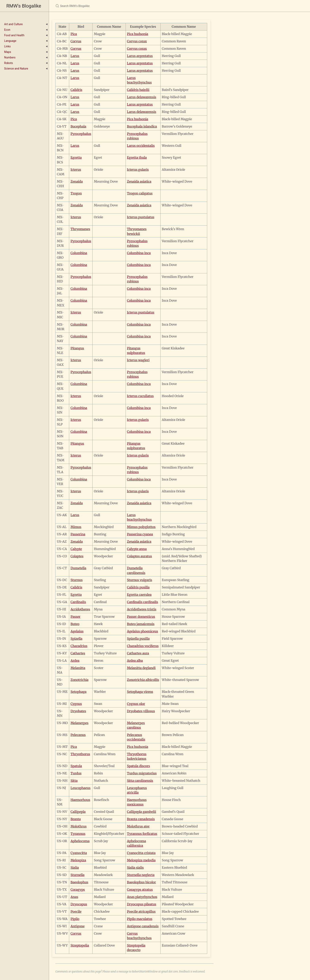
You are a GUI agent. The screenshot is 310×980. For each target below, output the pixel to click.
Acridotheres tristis (142, 609)
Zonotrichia (79, 680)
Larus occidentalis (141, 146)
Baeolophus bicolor (141, 882)
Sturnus (77, 580)
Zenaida (77, 181)
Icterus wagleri (138, 360)
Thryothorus (80, 754)
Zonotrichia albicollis (143, 680)
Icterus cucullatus (140, 396)
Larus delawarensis (142, 97)
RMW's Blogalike (24, 6)
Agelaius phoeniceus (142, 631)
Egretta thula (137, 157)
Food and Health (14, 35)
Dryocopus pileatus (142, 904)
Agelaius (77, 631)
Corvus (76, 41)
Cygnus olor (136, 704)
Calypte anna (137, 549)
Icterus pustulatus (141, 217)
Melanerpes (79, 723)
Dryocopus (79, 904)
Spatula (76, 766)
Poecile (76, 911)
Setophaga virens (140, 692)
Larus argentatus (140, 56)
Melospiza (78, 860)
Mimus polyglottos (141, 527)
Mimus (76, 527)
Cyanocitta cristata (141, 853)
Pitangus (77, 348)
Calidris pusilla (138, 587)
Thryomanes (80, 229)
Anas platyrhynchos (142, 897)
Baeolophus (79, 882)
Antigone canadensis (143, 926)
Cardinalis (78, 602)
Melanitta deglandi (141, 668)
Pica (74, 34)
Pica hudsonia (138, 34)
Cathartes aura (138, 653)
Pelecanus (78, 735)
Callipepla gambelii (141, 812)
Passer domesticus (141, 617)
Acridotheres (80, 609)
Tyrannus (78, 834)
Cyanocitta (79, 853)
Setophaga (78, 692)
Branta (76, 819)
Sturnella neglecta (141, 875)
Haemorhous (80, 800)
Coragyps (78, 889)
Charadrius (79, 646)
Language (10, 41)
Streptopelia (80, 945)
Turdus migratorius (142, 773)
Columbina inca (139, 253)
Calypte (76, 549)
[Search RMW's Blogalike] (102, 6)
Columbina (79, 253)
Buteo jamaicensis (141, 624)
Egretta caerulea (139, 595)
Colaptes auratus (139, 556)
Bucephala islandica (142, 126)
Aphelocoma (80, 841)
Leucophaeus (81, 788)
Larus (75, 56)
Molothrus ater (138, 826)
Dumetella (78, 568)
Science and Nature (16, 69)
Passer (76, 617)
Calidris (76, 90)
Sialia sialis (135, 868)
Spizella (77, 639)
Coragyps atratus (140, 889)
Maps (8, 52)
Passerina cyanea (140, 534)
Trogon (76, 193)
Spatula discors (138, 766)
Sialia (75, 868)
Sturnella (77, 875)
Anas (74, 897)
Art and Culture (13, 24)
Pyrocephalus (81, 134)
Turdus (76, 773)
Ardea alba (135, 661)
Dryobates (78, 711)
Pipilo (75, 919)
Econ (7, 30)
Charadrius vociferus (143, 646)
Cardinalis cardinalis (142, 602)
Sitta (74, 781)
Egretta (76, 157)
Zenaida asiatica (139, 181)
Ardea (75, 661)
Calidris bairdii (138, 90)
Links (7, 46)
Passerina (78, 534)
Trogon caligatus (140, 193)
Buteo (75, 624)
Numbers (10, 57)
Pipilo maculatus (140, 919)
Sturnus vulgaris (139, 580)
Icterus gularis (138, 170)
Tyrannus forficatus (142, 834)
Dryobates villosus (141, 711)
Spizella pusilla (138, 639)
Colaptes (77, 556)
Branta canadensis (141, 819)
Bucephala (78, 126)
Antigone (78, 926)
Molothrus (79, 826)
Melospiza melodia (141, 860)
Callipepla (78, 812)
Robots (9, 63)
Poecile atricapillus (141, 911)
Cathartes (78, 653)
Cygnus (76, 704)
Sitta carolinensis (140, 781)
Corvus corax (137, 41)
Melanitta (78, 668)
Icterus (76, 170)
